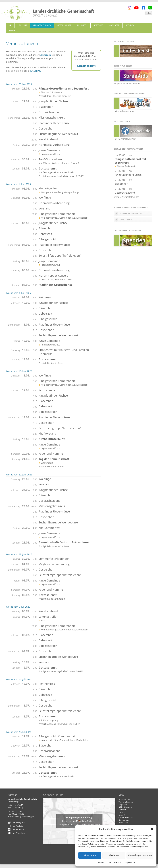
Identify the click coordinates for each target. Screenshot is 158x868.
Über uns (22, 25)
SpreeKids (98, 25)
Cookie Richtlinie (104, 862)
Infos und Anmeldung (124, 111)
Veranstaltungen (42, 25)
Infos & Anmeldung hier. (125, 139)
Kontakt (13, 30)
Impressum (130, 862)
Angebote (114, 25)
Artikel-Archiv (124, 799)
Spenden (130, 25)
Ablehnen (114, 855)
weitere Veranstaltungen (127, 197)
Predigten (82, 25)
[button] (152, 829)
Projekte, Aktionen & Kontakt (127, 84)
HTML (38, 71)
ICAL (32, 71)
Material (122, 810)
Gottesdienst (64, 25)
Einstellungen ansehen (140, 855)
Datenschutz (118, 862)
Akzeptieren (90, 855)
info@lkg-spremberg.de (24, 817)
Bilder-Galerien (125, 807)
